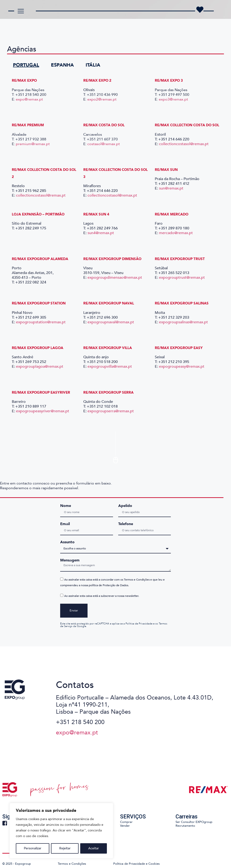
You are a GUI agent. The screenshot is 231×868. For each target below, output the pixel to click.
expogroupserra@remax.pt (111, 411)
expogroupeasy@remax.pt (182, 367)
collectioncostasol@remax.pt (184, 144)
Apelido (125, 506)
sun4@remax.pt (101, 233)
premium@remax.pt (33, 144)
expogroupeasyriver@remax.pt (43, 411)
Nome (66, 506)
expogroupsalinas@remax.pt (183, 322)
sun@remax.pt (171, 188)
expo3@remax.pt (173, 99)
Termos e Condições (72, 864)
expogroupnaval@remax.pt (111, 322)
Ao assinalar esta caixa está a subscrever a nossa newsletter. (102, 596)
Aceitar (94, 848)
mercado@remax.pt (176, 233)
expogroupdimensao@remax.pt (115, 278)
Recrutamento (185, 826)
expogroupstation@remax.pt (41, 322)
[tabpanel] (115, 256)
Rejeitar (65, 848)
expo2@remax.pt (102, 99)
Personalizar (33, 848)
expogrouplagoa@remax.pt (40, 367)
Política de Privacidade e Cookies (136, 864)
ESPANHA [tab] (62, 65)
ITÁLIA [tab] (93, 65)
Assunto (67, 542)
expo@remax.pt (29, 99)
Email (65, 524)
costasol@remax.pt (104, 144)
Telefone (126, 524)
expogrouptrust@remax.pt (182, 278)
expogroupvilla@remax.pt (110, 367)
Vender (125, 826)
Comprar (126, 822)
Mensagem (70, 560)
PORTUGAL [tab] (26, 65)
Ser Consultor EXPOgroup (194, 822)
